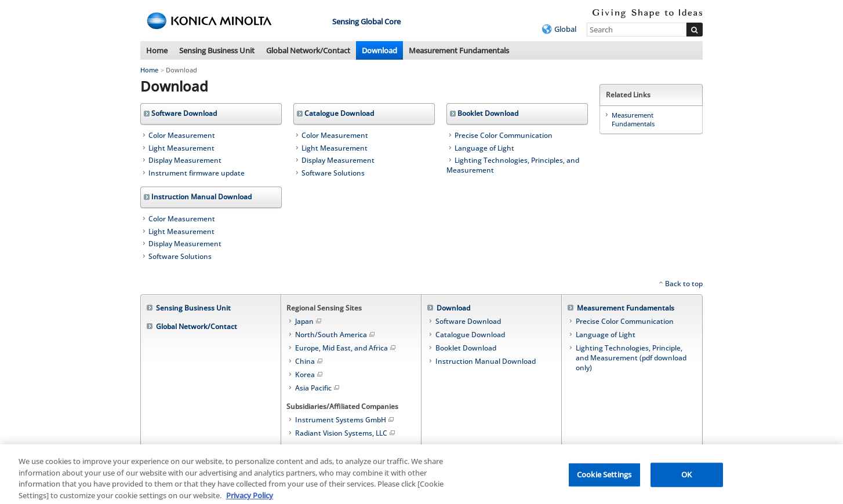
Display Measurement (185, 160)
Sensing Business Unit (217, 50)
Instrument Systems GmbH (345, 420)
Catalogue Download (470, 335)
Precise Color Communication (504, 135)
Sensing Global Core (366, 21)
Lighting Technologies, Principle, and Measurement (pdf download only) (631, 358)
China (310, 361)
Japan (309, 321)
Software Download (468, 321)
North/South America (336, 335)
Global (565, 29)
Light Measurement (181, 148)
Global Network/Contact (308, 50)
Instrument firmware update (197, 173)
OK (686, 478)
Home (157, 50)
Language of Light (484, 148)
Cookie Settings (604, 478)
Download (379, 50)
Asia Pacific (318, 388)
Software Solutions (333, 173)
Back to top (684, 284)
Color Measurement (182, 135)
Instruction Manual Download (486, 361)
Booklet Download (466, 348)
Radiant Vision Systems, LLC (346, 433)
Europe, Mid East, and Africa (346, 348)
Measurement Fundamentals (459, 50)
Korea (310, 375)
